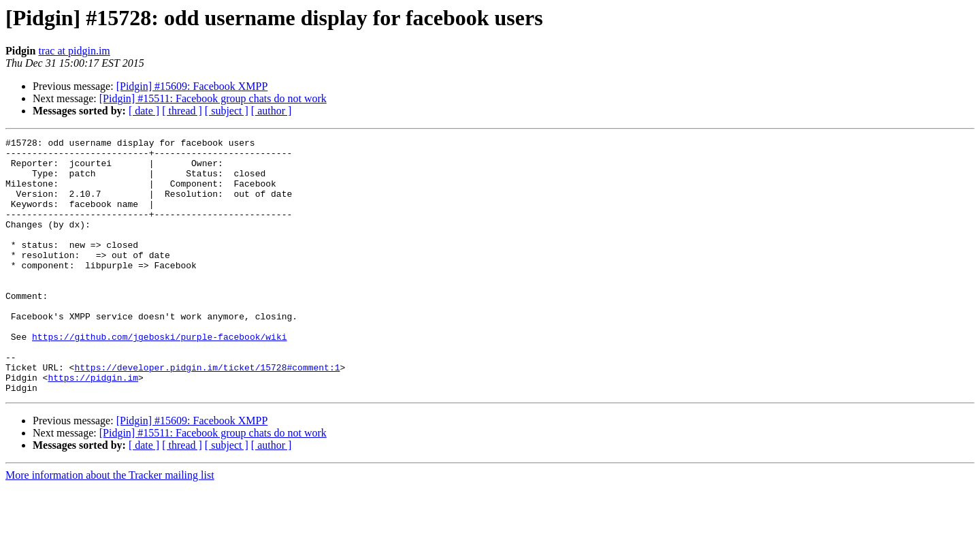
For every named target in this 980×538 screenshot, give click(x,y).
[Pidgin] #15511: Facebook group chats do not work (213, 98)
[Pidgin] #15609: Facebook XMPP (192, 86)
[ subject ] (227, 111)
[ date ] (144, 111)
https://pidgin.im (93, 426)
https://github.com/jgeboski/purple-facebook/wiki (159, 377)
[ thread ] (182, 111)
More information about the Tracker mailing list (110, 526)
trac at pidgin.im (74, 51)
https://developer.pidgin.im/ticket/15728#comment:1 (207, 414)
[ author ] (272, 111)
